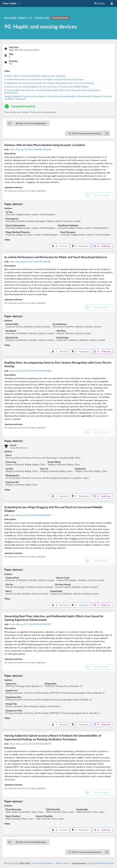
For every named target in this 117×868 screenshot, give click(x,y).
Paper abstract (14, 204)
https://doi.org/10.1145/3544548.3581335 (30, 262)
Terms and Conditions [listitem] (43, 863)
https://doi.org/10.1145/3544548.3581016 (30, 149)
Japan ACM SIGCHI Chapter (100, 863)
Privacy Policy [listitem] (63, 863)
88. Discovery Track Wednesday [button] (27, 123)
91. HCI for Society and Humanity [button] (89, 133)
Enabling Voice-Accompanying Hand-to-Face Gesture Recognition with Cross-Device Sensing (49, 83)
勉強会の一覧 (25, 18)
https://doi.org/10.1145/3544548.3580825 (30, 515)
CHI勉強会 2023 (52, 18)
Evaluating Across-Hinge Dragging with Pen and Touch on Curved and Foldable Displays (47, 87)
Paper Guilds (13, 863)
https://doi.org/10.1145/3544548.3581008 (30, 371)
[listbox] (12, 3)
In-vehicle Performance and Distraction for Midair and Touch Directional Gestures (44, 79)
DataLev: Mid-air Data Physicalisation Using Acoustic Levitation (35, 76)
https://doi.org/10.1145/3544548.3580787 (30, 624)
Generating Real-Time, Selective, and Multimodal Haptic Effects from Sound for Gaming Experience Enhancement (52, 91)
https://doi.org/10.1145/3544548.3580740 (30, 744)
